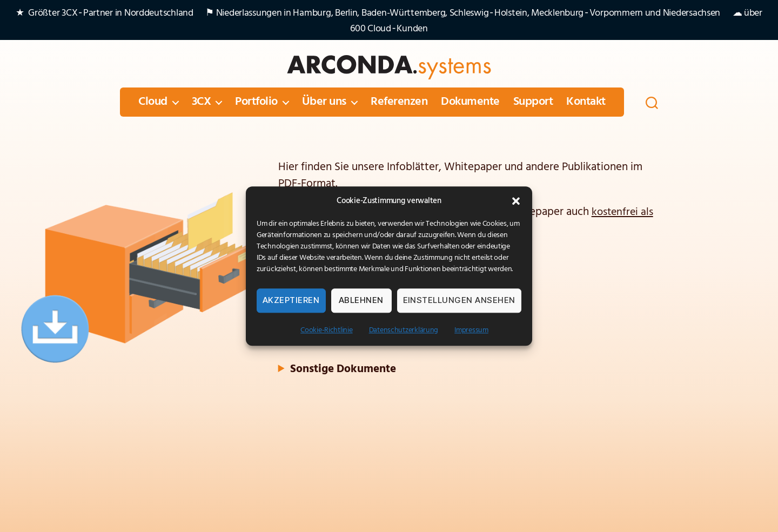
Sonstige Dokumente (343, 368)
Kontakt (586, 102)
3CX (202, 102)
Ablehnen (361, 300)
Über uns (324, 102)
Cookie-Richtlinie (326, 330)
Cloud (153, 102)
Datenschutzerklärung (404, 330)
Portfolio (256, 102)
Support (533, 102)
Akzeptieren (291, 300)
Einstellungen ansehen (460, 300)
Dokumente (470, 102)
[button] (516, 201)
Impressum (471, 330)
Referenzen (399, 102)
